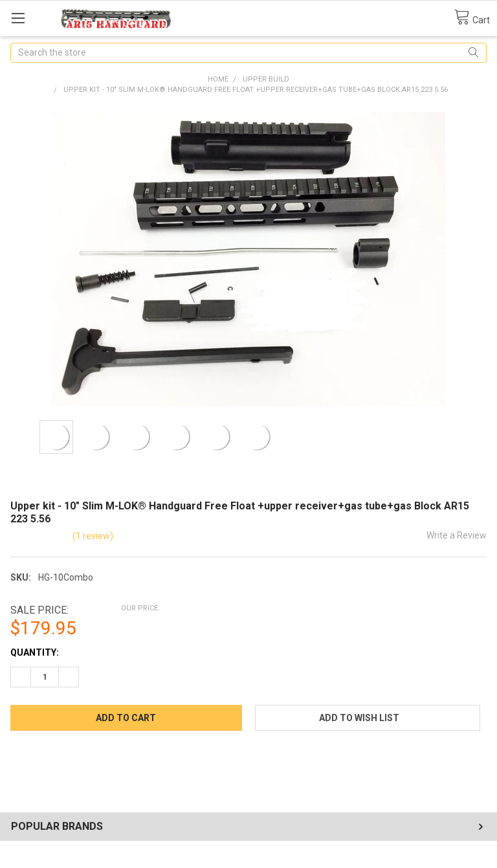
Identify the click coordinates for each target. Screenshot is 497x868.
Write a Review (457, 535)
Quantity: (35, 652)
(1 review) (93, 536)
